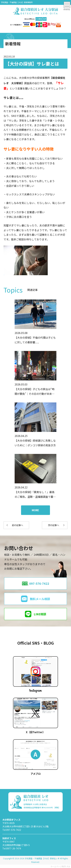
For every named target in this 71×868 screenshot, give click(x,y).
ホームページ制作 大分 (60, 866)
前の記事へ (18, 525)
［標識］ (57, 807)
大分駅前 (39, 19)
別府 (45, 19)
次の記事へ (53, 525)
